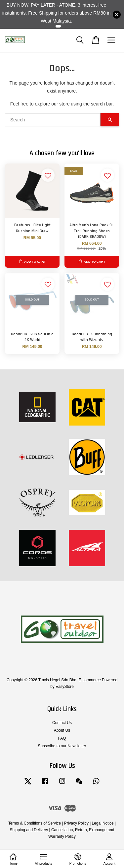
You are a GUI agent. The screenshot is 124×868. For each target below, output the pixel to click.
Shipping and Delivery (29, 830)
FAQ (62, 738)
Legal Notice (103, 823)
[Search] (53, 120)
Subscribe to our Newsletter (62, 746)
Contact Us (62, 723)
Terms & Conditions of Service (35, 823)
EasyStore (65, 687)
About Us (62, 730)
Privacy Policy (76, 823)
